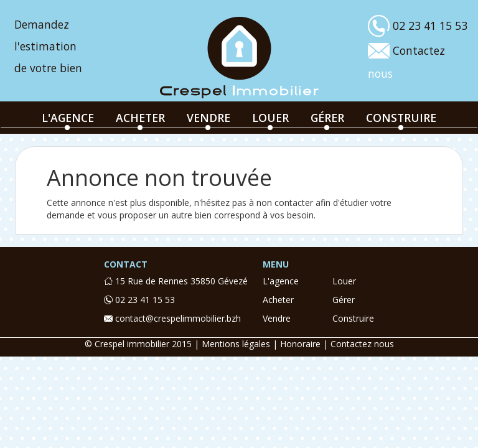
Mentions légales (236, 344)
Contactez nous (362, 344)
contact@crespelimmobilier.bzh (172, 318)
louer (270, 118)
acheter (140, 118)
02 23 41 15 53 (139, 300)
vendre (209, 118)
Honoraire (300, 344)
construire (401, 118)
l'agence (68, 118)
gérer (327, 118)
